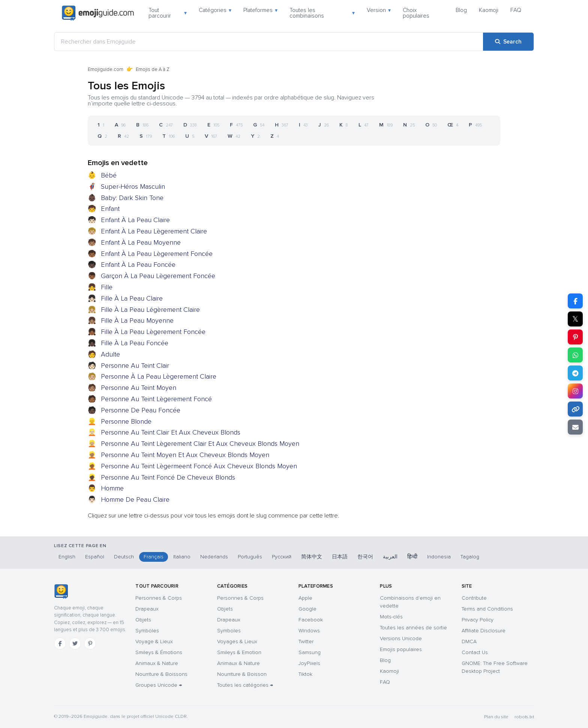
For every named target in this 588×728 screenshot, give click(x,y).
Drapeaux (147, 609)
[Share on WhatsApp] (575, 355)
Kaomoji (489, 10)
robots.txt (524, 717)
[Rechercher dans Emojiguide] (269, 42)
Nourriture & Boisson (242, 674)
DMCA (469, 642)
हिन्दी (412, 557)
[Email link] (575, 427)
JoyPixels (309, 663)
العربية (390, 557)
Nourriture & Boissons (161, 674)
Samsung (310, 652)
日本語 (340, 557)
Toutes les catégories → (245, 685)
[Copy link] (575, 409)
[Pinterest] (90, 644)
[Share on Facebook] (575, 301)
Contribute (474, 598)
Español (95, 557)
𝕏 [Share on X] (575, 319)
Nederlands (214, 557)
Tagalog (470, 557)
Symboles (147, 631)
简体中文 (312, 557)
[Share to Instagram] (575, 391)
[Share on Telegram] (575, 373)
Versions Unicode (401, 639)
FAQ (516, 10)
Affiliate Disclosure (484, 631)
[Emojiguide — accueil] (61, 591)
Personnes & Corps (159, 598)
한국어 (365, 557)
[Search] (508, 42)
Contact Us (475, 652)
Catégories (215, 10)
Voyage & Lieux (154, 642)
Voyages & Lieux (237, 642)
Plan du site (496, 717)
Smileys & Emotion (239, 652)
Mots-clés (391, 617)
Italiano (182, 557)
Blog (461, 10)
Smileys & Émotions (159, 652)
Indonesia (439, 557)
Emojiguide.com (106, 69)
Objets (143, 620)
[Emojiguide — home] (98, 13)
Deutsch (124, 557)
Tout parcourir (168, 13)
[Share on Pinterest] (575, 337)
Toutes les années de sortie (413, 628)
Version (379, 10)
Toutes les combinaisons (322, 13)
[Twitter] (75, 644)
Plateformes (260, 10)
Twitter (306, 642)
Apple (305, 598)
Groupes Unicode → (159, 685)
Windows (309, 631)
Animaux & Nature (157, 663)
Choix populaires (416, 13)
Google (307, 609)
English (67, 557)
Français (154, 557)
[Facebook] (60, 644)
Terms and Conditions (487, 609)
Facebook (311, 620)
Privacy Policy (478, 620)
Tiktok (305, 674)
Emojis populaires (401, 649)
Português (250, 557)
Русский (282, 557)
